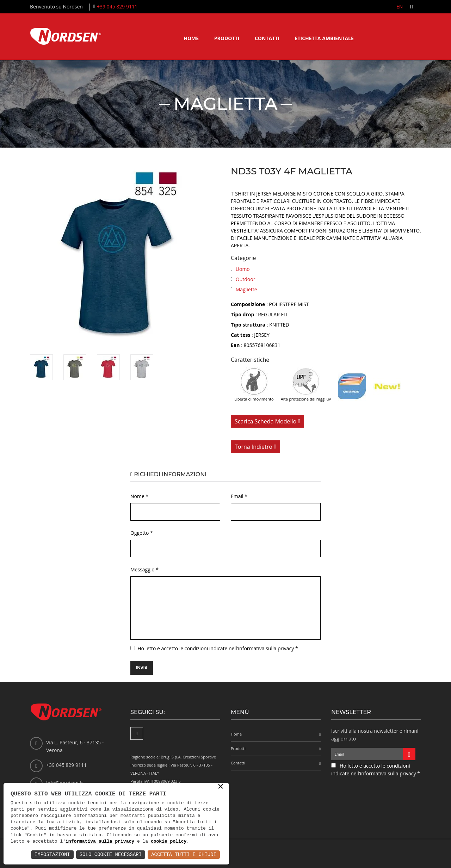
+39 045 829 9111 (117, 7)
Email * (239, 496)
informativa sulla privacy (100, 842)
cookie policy (169, 842)
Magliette (246, 289)
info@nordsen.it (64, 783)
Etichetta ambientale (324, 38)
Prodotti (227, 38)
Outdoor (246, 279)
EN (400, 7)
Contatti (267, 38)
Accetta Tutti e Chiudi (184, 854)
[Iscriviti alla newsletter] (409, 754)
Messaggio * (144, 569)
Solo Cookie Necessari (111, 854)
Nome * (139, 496)
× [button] (221, 787)
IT (412, 7)
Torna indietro (254, 447)
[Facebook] (137, 733)
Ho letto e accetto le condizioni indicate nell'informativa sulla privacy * (218, 648)
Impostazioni (52, 854)
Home (191, 38)
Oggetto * (142, 533)
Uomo (243, 269)
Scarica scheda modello (265, 421)
